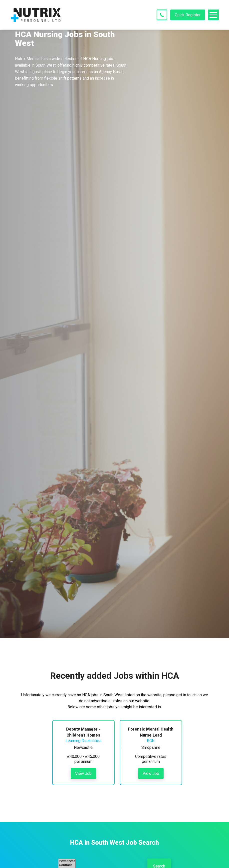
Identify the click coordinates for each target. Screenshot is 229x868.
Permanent (67, 861)
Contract (67, 865)
